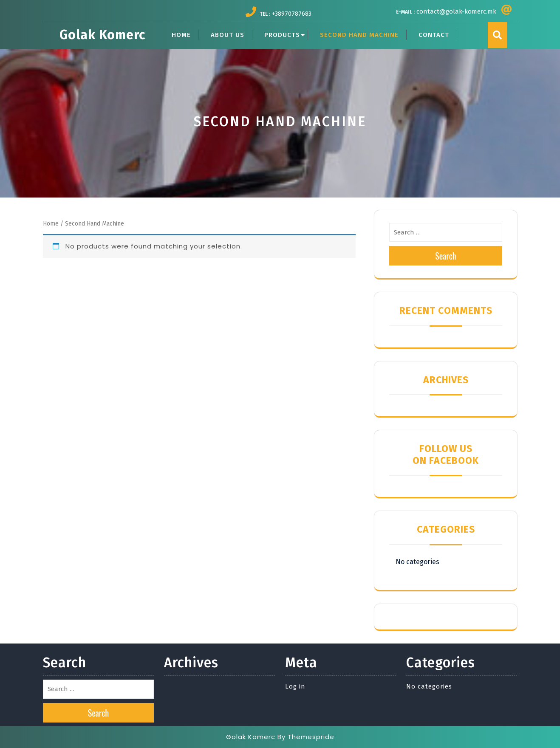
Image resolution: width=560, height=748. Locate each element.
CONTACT (434, 35)
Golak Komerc (102, 35)
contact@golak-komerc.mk (456, 11)
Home (51, 224)
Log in (295, 686)
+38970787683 (292, 14)
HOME (181, 35)
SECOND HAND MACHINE (359, 35)
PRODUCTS (282, 35)
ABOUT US (228, 35)
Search (446, 256)
